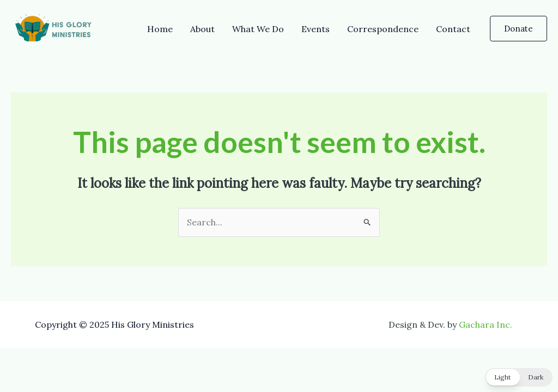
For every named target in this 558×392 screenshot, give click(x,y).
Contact (453, 29)
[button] (518, 29)
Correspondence (383, 29)
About (202, 29)
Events (316, 29)
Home (160, 29)
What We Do (258, 29)
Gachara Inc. (486, 324)
